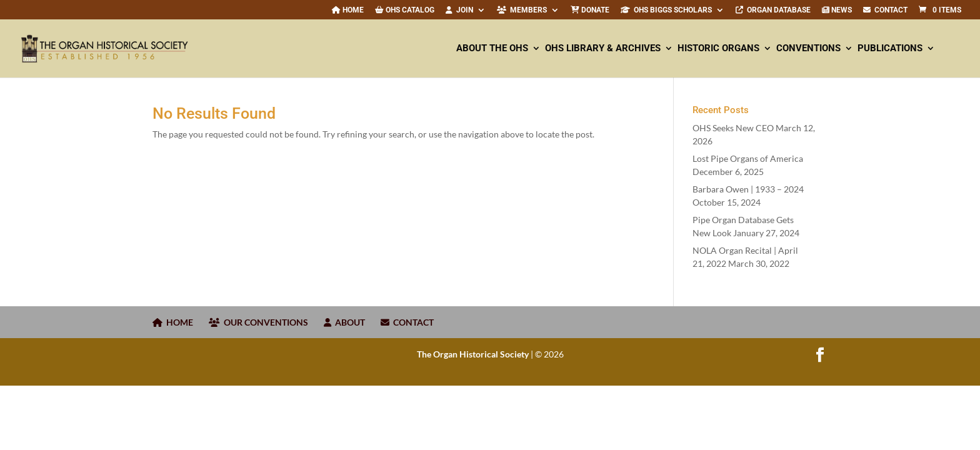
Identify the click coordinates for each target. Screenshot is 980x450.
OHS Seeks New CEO (733, 128)
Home (348, 10)
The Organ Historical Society (473, 354)
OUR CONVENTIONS (258, 322)
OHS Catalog (405, 10)
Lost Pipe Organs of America (748, 158)
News (837, 10)
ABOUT (344, 322)
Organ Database (773, 10)
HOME (173, 322)
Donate (590, 10)
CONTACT (885, 10)
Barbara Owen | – (748, 189)
